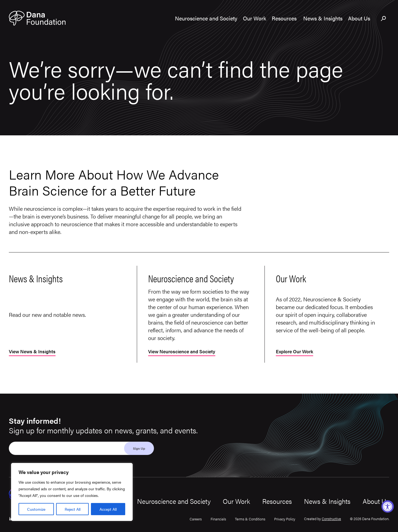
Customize (36, 509)
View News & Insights (34, 352)
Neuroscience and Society (174, 501)
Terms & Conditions (250, 519)
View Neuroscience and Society (184, 352)
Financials (218, 519)
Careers (196, 519)
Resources (277, 501)
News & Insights (327, 501)
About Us (376, 501)
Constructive (331, 519)
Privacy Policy (285, 519)
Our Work (236, 501)
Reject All (73, 509)
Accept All (108, 509)
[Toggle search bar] (384, 19)
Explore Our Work (296, 352)
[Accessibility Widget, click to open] (388, 506)
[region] (72, 492)
